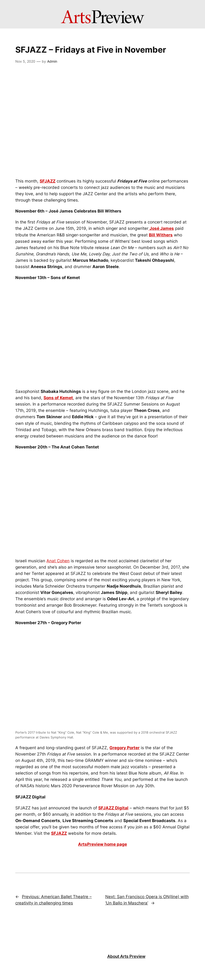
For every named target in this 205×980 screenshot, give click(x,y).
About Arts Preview (126, 956)
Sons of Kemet (58, 398)
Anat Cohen (58, 561)
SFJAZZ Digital (113, 808)
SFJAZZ (48, 181)
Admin (52, 61)
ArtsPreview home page (102, 844)
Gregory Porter (125, 748)
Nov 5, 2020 (25, 61)
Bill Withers (161, 235)
